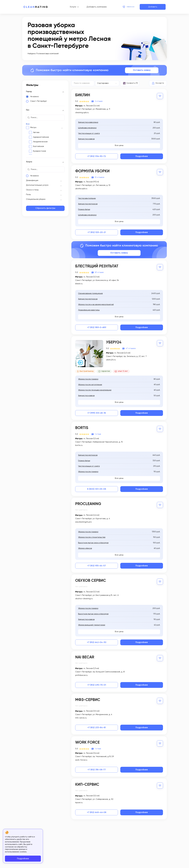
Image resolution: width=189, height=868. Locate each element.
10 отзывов (99, 177)
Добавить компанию (90, 7)
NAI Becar (85, 656)
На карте (160, 83)
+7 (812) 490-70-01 (97, 684)
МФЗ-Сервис (88, 698)
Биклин (83, 95)
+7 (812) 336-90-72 (97, 156)
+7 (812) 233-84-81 (97, 726)
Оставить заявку (142, 70)
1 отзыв (98, 433)
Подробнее (142, 156)
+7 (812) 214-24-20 (124, 7)
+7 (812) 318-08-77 (97, 768)
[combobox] (107, 83)
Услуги (66, 7)
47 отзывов (131, 348)
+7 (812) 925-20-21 (97, 232)
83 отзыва (99, 272)
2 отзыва (99, 101)
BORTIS (82, 427)
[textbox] (106, 83)
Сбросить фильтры (45, 208)
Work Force (87, 741)
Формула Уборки (92, 171)
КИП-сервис (87, 783)
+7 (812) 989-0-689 (97, 327)
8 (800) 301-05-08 (97, 488)
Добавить (153, 7)
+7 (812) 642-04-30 (97, 641)
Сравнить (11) (132, 83)
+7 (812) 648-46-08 (97, 810)
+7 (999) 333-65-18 (97, 412)
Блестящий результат (97, 266)
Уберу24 (114, 342)
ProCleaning (88, 503)
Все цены (119, 145)
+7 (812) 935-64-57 (97, 565)
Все (28, 124)
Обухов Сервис (91, 580)
